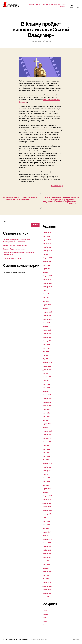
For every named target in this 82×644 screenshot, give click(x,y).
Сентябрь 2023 (47, 251)
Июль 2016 (46, 453)
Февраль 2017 (47, 431)
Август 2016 (46, 449)
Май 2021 (46, 301)
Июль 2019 (46, 344)
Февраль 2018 (47, 391)
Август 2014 (46, 518)
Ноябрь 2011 (47, 590)
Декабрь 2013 (47, 546)
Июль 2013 (46, 564)
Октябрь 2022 (47, 262)
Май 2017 (46, 420)
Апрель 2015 (47, 489)
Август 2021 (46, 290)
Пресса (48, 4)
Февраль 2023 (47, 258)
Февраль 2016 (47, 464)
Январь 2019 (47, 366)
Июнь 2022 (46, 265)
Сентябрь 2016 (47, 445)
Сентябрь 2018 (47, 381)
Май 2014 (46, 528)
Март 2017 (46, 427)
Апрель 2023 (47, 254)
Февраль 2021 (47, 312)
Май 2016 (46, 460)
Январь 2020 (47, 330)
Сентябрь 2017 (47, 409)
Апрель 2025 (47, 233)
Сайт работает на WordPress (38, 640)
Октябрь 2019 (47, 337)
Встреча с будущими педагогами (14, 249)
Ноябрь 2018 (47, 373)
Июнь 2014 (46, 525)
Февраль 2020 (47, 326)
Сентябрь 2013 (47, 557)
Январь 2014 (47, 543)
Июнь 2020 (46, 323)
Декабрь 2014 (47, 503)
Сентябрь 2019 (47, 341)
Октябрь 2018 (47, 377)
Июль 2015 (46, 478)
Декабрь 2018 (47, 370)
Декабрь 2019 (47, 334)
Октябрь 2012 (47, 572)
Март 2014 (46, 536)
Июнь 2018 (46, 388)
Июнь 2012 (46, 575)
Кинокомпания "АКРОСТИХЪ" (18, 640)
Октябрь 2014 (47, 510)
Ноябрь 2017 (47, 402)
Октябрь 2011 (47, 593)
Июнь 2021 (46, 298)
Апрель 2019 (47, 355)
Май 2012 (46, 579)
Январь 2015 (47, 500)
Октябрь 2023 (47, 247)
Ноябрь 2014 (47, 507)
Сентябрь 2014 (47, 514)
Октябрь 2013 (47, 554)
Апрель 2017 (47, 424)
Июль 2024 (46, 236)
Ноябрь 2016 (47, 438)
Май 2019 (46, 352)
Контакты (63, 7)
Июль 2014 (46, 521)
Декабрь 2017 (47, 399)
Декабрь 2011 (47, 586)
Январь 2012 (47, 583)
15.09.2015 (49, 41)
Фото (59, 4)
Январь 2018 (47, 395)
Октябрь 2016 (47, 442)
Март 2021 (46, 308)
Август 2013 (46, 561)
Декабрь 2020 (47, 316)
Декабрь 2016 (47, 435)
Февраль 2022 (47, 276)
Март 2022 (46, 272)
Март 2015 (46, 492)
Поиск (5, 222)
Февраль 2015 (47, 496)
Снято (43, 4)
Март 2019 (46, 359)
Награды (54, 4)
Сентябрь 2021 (47, 287)
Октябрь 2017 (47, 406)
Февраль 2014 (47, 539)
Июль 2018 (46, 384)
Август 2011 (46, 597)
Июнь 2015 (46, 482)
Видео (64, 4)
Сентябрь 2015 (47, 471)
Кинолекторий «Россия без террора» (15, 245)
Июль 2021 (46, 294)
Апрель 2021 (47, 305)
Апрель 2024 (47, 240)
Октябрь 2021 (47, 283)
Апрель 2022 (47, 269)
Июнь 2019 (46, 348)
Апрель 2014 (47, 532)
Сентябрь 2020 (47, 319)
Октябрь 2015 (47, 467)
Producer (39, 41)
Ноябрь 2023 (47, 243)
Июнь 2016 (46, 456)
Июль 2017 (46, 417)
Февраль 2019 (47, 363)
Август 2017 (46, 413)
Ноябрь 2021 (47, 280)
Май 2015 (46, 485)
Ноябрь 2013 (47, 550)
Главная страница (34, 4)
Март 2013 (46, 568)
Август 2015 (46, 474)
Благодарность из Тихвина (12, 258)
